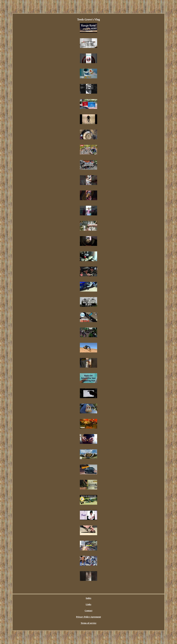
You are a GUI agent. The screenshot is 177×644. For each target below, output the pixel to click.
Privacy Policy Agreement (88, 617)
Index (88, 598)
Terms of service (89, 623)
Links (88, 604)
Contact (88, 611)
